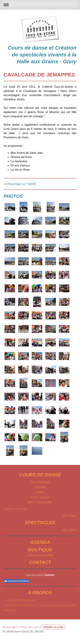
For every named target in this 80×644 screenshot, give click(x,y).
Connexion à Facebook (16, 581)
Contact (40, 562)
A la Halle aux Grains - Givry (15, 509)
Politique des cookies (29, 627)
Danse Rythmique (40, 482)
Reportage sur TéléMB (22, 184)
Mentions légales (10, 627)
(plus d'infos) (69, 516)
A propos (40, 593)
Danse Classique (40, 497)
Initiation (40, 492)
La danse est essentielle (40, 555)
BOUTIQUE (40, 550)
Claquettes (40, 487)
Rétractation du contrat (53, 627)
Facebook (49, 575)
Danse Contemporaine (40, 502)
